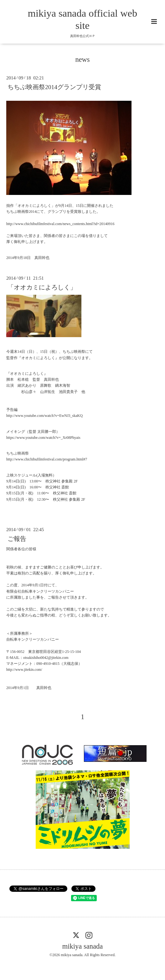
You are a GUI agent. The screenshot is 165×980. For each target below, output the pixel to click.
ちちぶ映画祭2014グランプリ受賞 (54, 87)
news (82, 59)
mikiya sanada (82, 946)
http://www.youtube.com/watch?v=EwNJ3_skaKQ (44, 416)
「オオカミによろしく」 (42, 287)
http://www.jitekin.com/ (24, 670)
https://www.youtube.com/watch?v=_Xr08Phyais (43, 438)
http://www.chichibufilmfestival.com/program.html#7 (47, 459)
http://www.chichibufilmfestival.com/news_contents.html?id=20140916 (60, 224)
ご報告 (17, 539)
